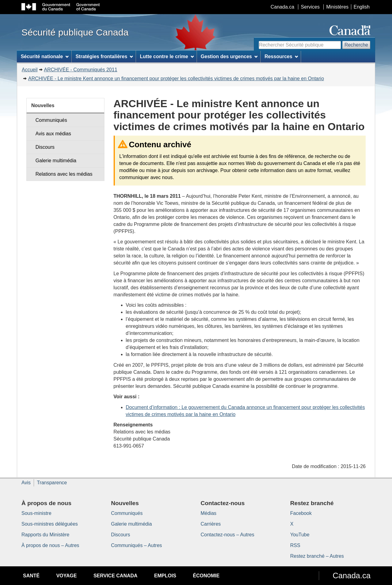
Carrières (211, 524)
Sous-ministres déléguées (50, 524)
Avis (26, 483)
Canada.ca (283, 7)
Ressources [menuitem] (281, 56)
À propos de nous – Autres (50, 545)
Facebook (301, 513)
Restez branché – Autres (317, 556)
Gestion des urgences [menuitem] (229, 56)
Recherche (356, 45)
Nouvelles (43, 105)
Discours (45, 147)
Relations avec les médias (64, 174)
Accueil (30, 70)
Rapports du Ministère (45, 535)
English (362, 7)
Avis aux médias (53, 134)
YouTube (300, 535)
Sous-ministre (36, 513)
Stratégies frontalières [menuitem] (104, 56)
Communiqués (51, 120)
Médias (209, 513)
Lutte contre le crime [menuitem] (167, 56)
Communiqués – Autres (137, 545)
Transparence (52, 483)
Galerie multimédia (56, 161)
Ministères (337, 7)
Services (310, 7)
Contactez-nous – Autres (227, 535)
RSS (295, 545)
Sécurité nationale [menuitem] (45, 56)
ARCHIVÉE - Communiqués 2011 (81, 70)
